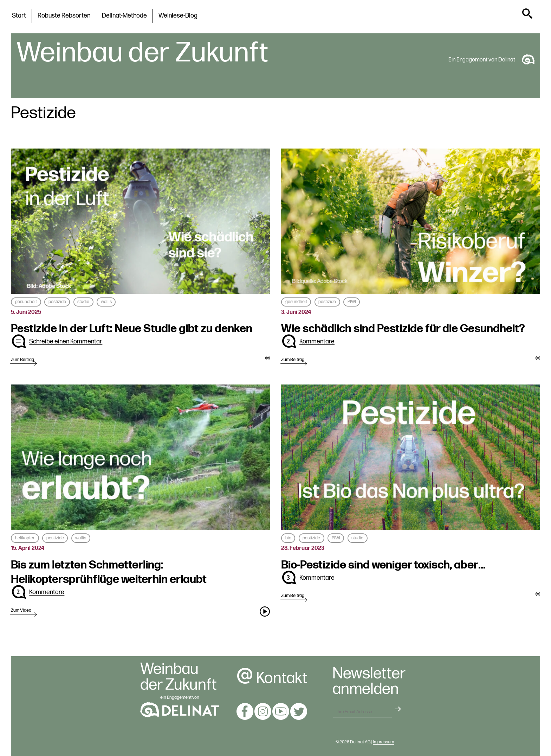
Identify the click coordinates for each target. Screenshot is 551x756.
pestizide (57, 302)
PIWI (352, 302)
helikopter (25, 538)
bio (288, 538)
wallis (106, 302)
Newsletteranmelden (369, 682)
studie (83, 302)
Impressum (383, 742)
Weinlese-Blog (178, 16)
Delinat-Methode (124, 16)
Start (19, 16)
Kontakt (272, 678)
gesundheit (26, 302)
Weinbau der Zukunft (142, 53)
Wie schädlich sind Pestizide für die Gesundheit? (403, 329)
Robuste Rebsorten (64, 16)
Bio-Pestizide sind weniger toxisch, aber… (383, 565)
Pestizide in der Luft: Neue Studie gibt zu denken (132, 329)
